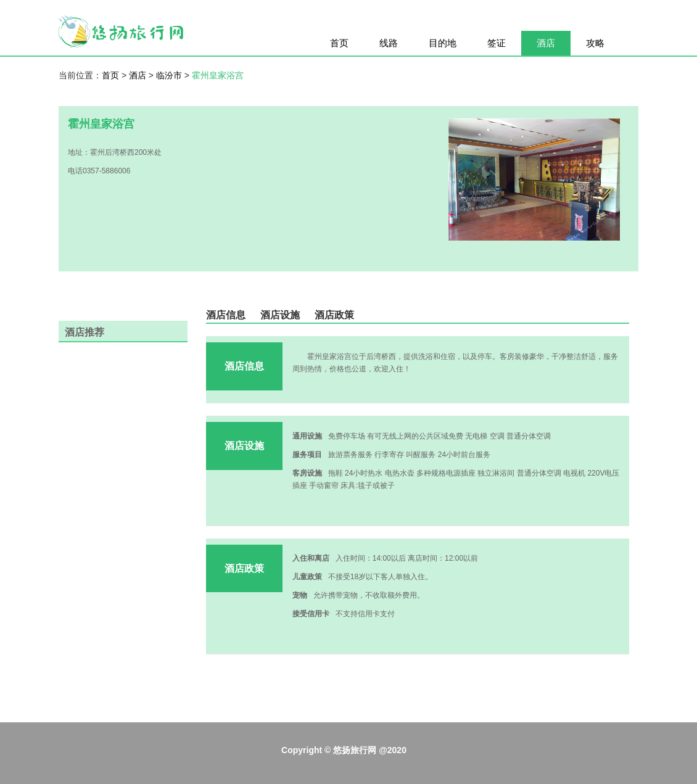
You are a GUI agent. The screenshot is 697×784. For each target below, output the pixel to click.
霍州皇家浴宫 (218, 75)
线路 (389, 43)
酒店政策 (334, 315)
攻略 (595, 43)
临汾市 (170, 75)
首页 (339, 43)
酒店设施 (280, 315)
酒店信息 (226, 315)
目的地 (443, 43)
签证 (497, 43)
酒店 (546, 43)
